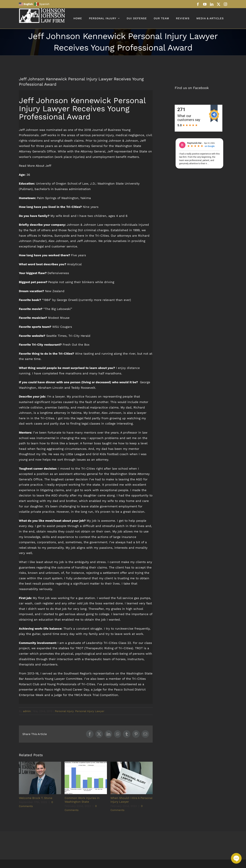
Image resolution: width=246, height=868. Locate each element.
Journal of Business (106, 130)
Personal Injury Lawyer (90, 711)
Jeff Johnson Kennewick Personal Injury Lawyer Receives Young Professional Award (82, 109)
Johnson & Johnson (123, 141)
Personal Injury (64, 711)
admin (27, 711)
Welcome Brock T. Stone (36, 798)
